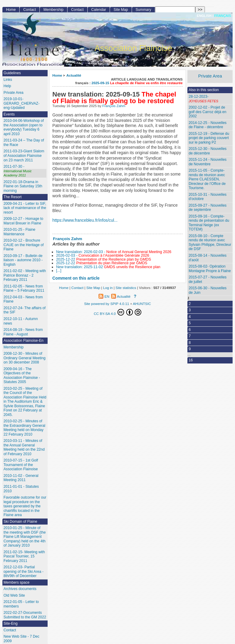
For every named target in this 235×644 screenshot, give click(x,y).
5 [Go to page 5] (190, 323)
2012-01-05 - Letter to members (21, 604)
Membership (53, 10)
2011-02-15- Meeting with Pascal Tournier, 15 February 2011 (24, 556)
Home (57, 75)
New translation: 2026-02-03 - (114, 252)
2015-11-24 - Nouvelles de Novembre (208, 162)
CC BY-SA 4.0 (117, 312)
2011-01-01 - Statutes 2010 (21, 489)
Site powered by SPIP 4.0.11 (107, 304)
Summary (143, 10)
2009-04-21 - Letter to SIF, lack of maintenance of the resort (25, 208)
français (223, 16)
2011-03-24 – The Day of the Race (24, 143)
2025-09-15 (137, 83)
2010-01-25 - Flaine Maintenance (20, 232)
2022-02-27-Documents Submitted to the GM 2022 (25, 615)
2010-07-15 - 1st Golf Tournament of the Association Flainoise (21, 465)
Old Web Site (14, 595)
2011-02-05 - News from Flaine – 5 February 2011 (24, 289)
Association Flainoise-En (23, 341)
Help (7, 86)
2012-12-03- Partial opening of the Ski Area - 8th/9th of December (23, 571)
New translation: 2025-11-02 (108, 267)
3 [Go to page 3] (190, 310)
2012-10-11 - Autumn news (21, 321)
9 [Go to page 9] (190, 349)
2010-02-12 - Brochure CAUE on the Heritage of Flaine (24, 245)
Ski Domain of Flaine (20, 522)
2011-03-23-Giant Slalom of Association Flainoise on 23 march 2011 (24, 155)
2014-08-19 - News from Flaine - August (23, 332)
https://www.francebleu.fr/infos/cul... (85, 220)
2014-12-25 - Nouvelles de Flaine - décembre (208, 125)
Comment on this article (76, 278)
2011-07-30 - (25, 171)
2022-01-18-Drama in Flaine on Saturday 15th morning (23, 186)
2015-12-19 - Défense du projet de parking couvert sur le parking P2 (209, 138)
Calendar (99, 10)
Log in (108, 288)
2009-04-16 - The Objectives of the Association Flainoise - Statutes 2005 (22, 376)
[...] (59, 271)
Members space (17, 582)
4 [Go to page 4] (190, 317)
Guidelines (12, 73)
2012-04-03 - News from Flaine (23, 299)
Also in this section (204, 90)
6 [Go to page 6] (190, 330)
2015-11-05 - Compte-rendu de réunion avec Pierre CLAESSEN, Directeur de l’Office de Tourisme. (207, 179)
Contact (30, 10)
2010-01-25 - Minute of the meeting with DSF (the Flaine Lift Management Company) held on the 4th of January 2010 (25, 537)
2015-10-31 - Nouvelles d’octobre (208, 197)
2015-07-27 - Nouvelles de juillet (208, 279)
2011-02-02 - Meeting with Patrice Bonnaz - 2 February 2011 (25, 275)
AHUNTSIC (142, 304)
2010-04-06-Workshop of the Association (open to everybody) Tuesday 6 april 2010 (24, 127)
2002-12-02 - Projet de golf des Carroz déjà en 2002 (207, 112)
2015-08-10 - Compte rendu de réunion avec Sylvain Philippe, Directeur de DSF (210, 243)
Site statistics (126, 288)
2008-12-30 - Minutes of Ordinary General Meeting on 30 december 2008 (25, 358)
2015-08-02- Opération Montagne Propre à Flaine (210, 269)
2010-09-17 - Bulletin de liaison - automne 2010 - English (23, 260)
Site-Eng (11, 623)
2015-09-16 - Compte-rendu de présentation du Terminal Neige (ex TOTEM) (209, 223)
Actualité (74, 75)
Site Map (121, 10)
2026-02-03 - (103, 255)
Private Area (210, 76)
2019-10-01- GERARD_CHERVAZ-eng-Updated (22, 103)
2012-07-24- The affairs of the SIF (25, 310)
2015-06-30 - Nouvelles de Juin (208, 290)
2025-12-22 (103, 259)
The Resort (13, 197)
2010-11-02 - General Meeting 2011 (21, 478)
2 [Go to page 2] (190, 304)
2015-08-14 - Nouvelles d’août (208, 258)
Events (9, 114)
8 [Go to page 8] (190, 343)
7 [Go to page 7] (190, 336)
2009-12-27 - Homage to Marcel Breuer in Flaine (23, 221)
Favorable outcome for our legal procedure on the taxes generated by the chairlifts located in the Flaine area (25, 506)
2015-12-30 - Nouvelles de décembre (208, 151)
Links (8, 80)
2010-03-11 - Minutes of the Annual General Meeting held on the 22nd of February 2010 (24, 447)
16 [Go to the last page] (191, 360)
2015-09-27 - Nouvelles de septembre (208, 208)
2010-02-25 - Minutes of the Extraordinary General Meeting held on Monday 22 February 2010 (24, 428)
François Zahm (114, 106)
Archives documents (20, 589)
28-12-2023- (210, 99)
